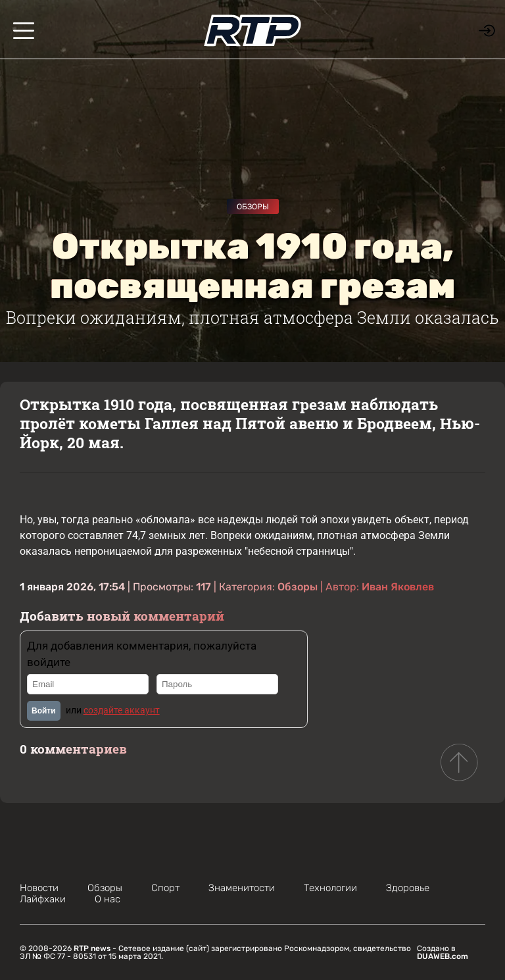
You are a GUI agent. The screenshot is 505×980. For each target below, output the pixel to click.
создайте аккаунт (122, 710)
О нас (108, 899)
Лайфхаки (43, 899)
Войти (44, 711)
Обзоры (253, 207)
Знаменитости (242, 888)
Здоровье (408, 888)
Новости (39, 888)
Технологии (330, 888)
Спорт (165, 888)
